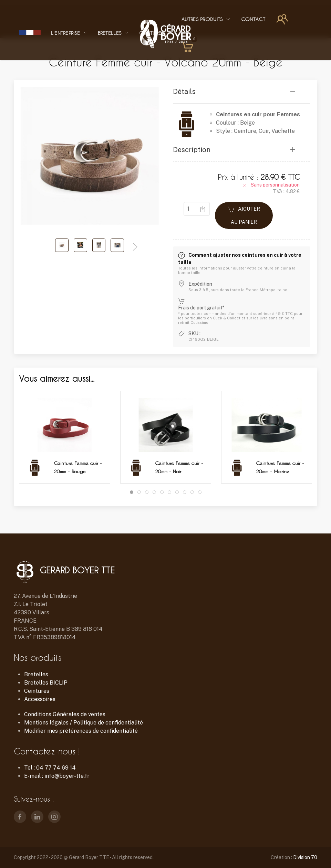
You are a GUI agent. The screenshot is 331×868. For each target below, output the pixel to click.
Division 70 (305, 857)
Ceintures (37, 691)
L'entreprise (69, 33)
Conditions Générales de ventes (65, 714)
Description (192, 150)
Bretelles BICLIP (46, 683)
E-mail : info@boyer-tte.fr (57, 776)
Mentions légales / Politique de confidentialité (84, 723)
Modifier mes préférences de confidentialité (81, 731)
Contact (253, 19)
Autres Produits (206, 19)
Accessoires (40, 699)
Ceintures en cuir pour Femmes (258, 114)
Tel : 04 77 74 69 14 (50, 768)
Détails (184, 92)
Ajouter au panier (244, 215)
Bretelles (113, 33)
